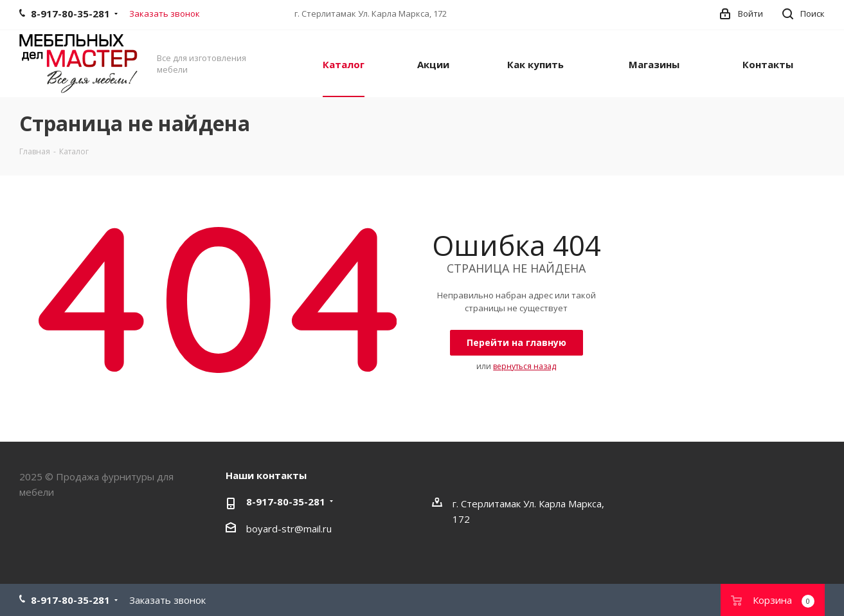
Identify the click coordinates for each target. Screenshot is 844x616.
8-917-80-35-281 (286, 502)
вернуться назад (525, 366)
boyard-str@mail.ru (289, 529)
